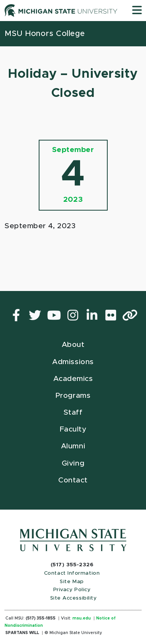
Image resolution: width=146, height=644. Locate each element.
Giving (73, 463)
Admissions (73, 362)
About (73, 345)
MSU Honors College (45, 34)
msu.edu (82, 618)
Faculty (73, 429)
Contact (73, 480)
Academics (73, 379)
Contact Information (72, 573)
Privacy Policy (72, 590)
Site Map (72, 582)
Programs (73, 396)
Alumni (73, 446)
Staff (73, 413)
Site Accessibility (74, 598)
